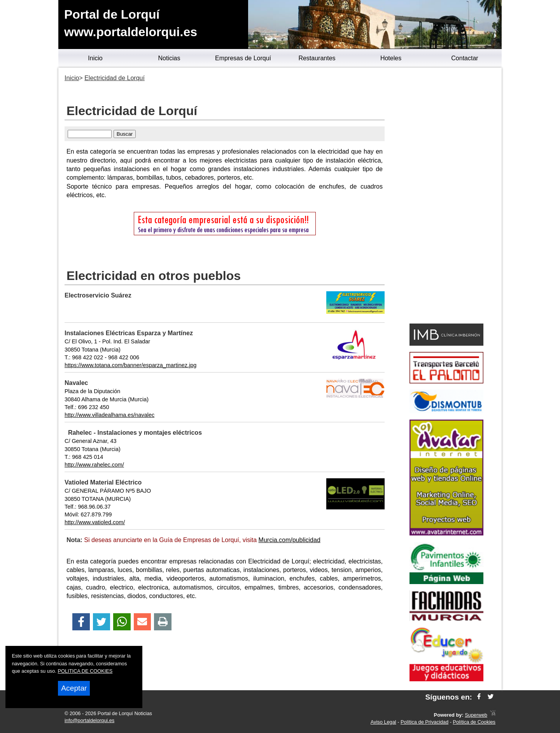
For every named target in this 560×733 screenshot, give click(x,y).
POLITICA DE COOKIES (85, 671)
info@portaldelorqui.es (89, 720)
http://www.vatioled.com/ (95, 522)
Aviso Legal (383, 722)
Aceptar (74, 688)
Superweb (476, 715)
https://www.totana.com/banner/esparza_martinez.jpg (130, 365)
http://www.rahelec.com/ (94, 465)
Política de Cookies (474, 722)
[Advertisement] (446, 197)
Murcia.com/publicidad (290, 540)
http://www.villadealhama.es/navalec (109, 415)
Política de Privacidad (424, 722)
